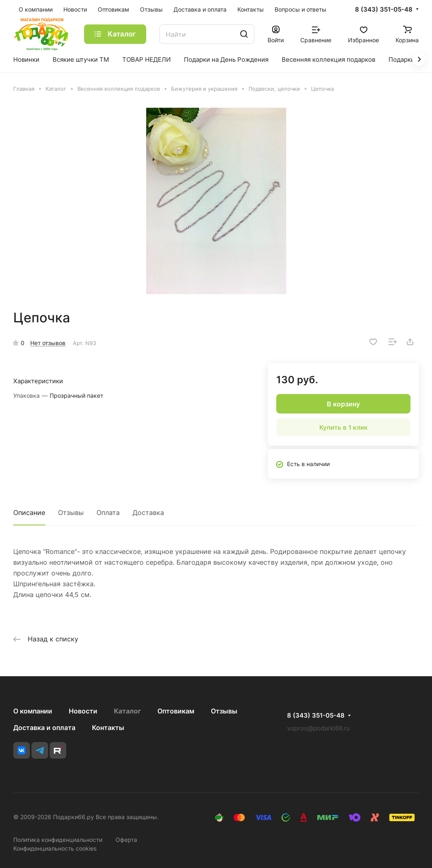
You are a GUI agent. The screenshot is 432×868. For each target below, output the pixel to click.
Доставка (148, 513)
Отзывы (71, 513)
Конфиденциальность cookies (55, 848)
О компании (33, 711)
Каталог (127, 711)
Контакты (108, 728)
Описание (29, 513)
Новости (83, 711)
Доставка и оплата (44, 728)
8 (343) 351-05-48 (384, 10)
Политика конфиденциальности (58, 840)
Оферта (126, 840)
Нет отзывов (48, 343)
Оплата (108, 513)
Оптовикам (176, 711)
